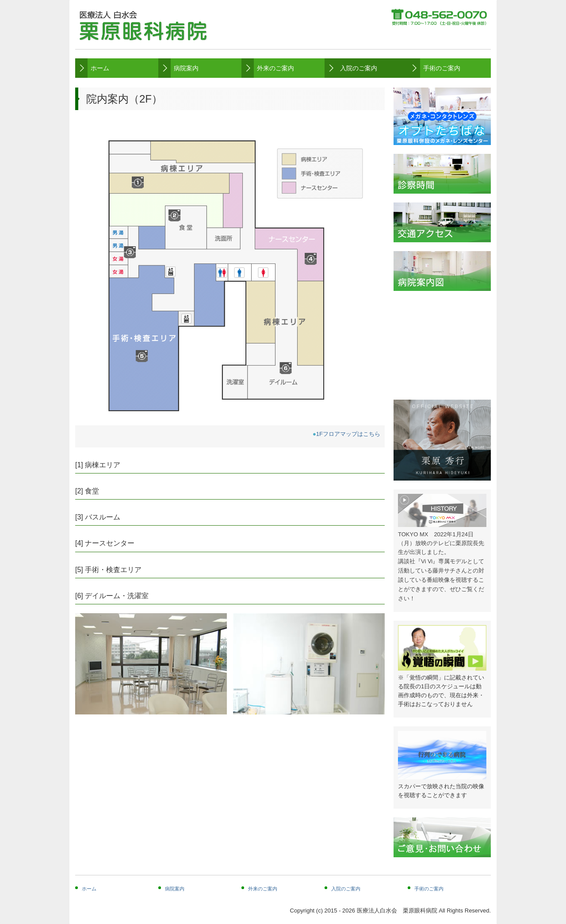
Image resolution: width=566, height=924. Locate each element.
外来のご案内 (275, 68)
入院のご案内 (359, 68)
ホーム (100, 68)
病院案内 (186, 68)
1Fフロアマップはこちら (348, 434)
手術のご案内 (442, 68)
